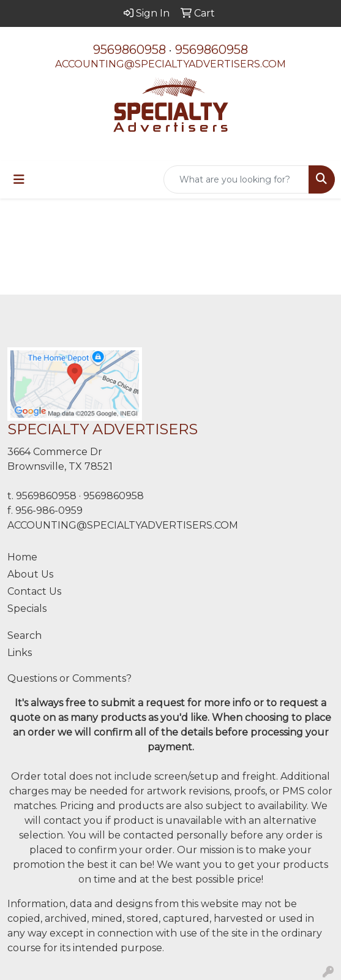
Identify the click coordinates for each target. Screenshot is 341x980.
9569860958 (129, 50)
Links (20, 653)
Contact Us (34, 591)
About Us (30, 574)
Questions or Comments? (69, 678)
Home (22, 557)
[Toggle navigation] (19, 179)
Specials (27, 609)
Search (24, 635)
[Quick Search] (236, 179)
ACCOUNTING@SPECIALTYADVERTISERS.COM (170, 64)
